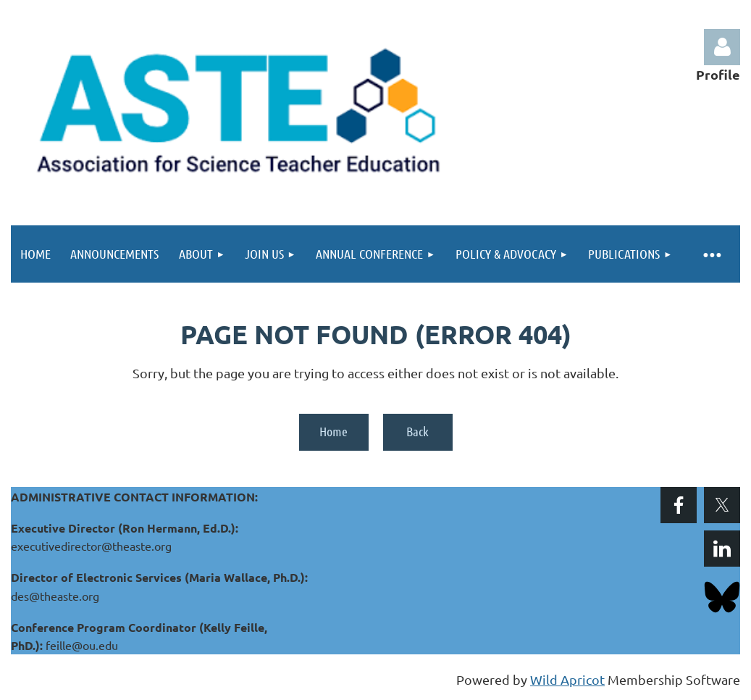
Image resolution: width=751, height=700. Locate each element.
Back (418, 431)
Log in (722, 47)
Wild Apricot (567, 679)
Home (333, 431)
